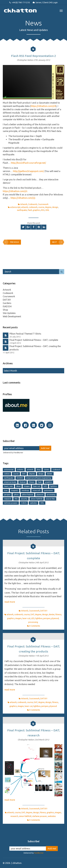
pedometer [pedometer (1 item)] (49, 490)
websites (52, 816)
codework (33, 207)
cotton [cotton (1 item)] (7, 474)
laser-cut (26, 618)
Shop (5, 310)
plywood (55, 618)
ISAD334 (7, 306)
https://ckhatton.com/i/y (23, 198)
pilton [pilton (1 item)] (16, 495)
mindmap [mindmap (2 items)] (25, 490)
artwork (25, 207)
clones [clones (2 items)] (46, 470)
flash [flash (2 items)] (40, 482)
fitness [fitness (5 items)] (32, 482)
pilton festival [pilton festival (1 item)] (28, 495)
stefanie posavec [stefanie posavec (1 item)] (11, 503)
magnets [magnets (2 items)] (15, 490)
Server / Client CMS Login (47, 3)
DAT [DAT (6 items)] (24, 474)
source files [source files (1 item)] (50, 499)
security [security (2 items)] (24, 499)
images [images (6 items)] (27, 486)
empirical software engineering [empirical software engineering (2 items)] (39, 478)
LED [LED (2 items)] (45, 486)
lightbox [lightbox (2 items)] (54, 486)
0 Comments (35, 626)
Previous (12, 242)
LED (33, 618)
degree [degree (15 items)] (32, 474)
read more (10, 602)
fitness (58, 614)
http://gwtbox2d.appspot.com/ (28, 171)
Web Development (12, 316)
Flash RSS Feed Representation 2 (33, 56)
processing (33, 622)
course (41, 207)
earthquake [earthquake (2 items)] (9, 478)
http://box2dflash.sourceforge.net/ (28, 163)
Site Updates (9, 313)
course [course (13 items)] (16, 474)
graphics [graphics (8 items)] (49, 482)
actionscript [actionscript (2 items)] (9, 470)
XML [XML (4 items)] (42, 503)
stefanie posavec (40, 816)
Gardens (7, 303)
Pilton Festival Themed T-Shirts (25, 334)
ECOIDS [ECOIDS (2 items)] (20, 478)
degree (48, 207)
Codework (33, 204)
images (18, 618)
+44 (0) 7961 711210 (21, 3)
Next (57, 242)
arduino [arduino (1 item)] (20, 470)
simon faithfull (25, 816)
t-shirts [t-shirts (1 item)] (24, 503)
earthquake (22, 210)
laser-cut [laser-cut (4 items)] (37, 486)
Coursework (43, 204)
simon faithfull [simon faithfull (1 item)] (37, 499)
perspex (47, 618)
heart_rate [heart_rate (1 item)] (8, 486)
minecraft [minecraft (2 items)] (37, 490)
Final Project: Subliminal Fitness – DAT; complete (34, 340)
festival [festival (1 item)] (23, 482)
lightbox (39, 618)
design (55, 207)
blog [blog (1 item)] (39, 470)
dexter (52, 614)
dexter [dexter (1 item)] (50, 474)
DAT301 (7, 300)
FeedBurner (18, 453)
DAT (32, 614)
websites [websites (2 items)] (33, 503)
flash (30, 210)
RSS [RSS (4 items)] (16, 499)
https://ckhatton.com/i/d (43, 106)
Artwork (24, 204)
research (14, 816)
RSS (43, 210)
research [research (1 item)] (8, 499)
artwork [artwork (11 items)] (30, 470)
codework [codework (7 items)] (57, 470)
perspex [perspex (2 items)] (7, 495)
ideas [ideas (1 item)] (18, 486)
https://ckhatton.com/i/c (15, 191)
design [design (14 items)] (41, 474)
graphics (37, 210)
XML (47, 210)
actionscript (15, 207)
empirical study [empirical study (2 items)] (10, 482)
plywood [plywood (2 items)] (40, 495)
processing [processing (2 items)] (51, 495)
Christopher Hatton (25, 60)
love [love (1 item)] (6, 490)
